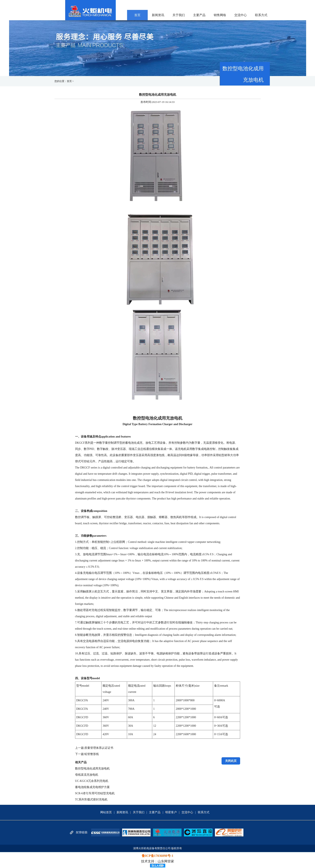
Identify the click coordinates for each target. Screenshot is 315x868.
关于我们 (179, 15)
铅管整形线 (92, 754)
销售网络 (220, 15)
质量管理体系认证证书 (99, 748)
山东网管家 (166, 861)
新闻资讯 (158, 15)
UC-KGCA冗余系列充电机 (92, 781)
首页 (137, 15)
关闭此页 (231, 761)
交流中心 (241, 15)
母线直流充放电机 (87, 775)
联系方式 (261, 15)
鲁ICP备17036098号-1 (157, 856)
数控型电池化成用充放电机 (92, 769)
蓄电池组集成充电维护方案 (92, 787)
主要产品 (199, 15)
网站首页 (106, 812)
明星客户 (171, 812)
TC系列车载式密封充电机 (91, 800)
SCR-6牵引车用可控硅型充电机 (95, 793)
